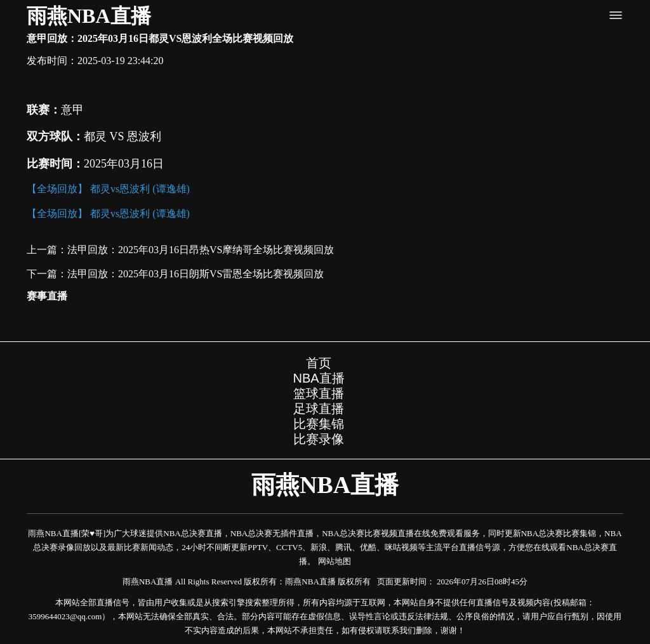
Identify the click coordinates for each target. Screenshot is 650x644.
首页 (319, 363)
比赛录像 (319, 439)
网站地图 (335, 561)
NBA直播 (318, 378)
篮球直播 (319, 393)
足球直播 (319, 409)
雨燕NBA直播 (89, 16)
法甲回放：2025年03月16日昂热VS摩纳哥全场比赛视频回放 (201, 250)
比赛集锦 (319, 424)
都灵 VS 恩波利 (123, 136)
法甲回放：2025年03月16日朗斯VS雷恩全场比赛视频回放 (196, 274)
